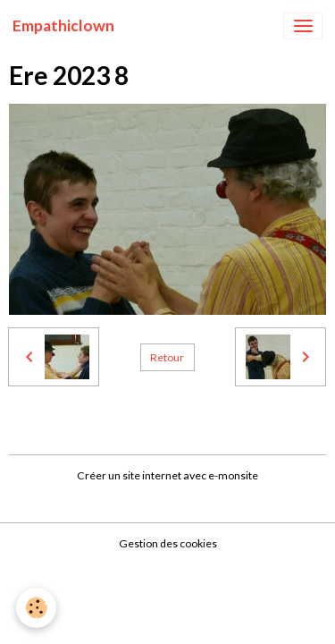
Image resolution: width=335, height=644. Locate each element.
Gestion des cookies (168, 543)
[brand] (63, 26)
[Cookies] (36, 608)
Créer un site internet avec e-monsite (167, 475)
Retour (167, 357)
